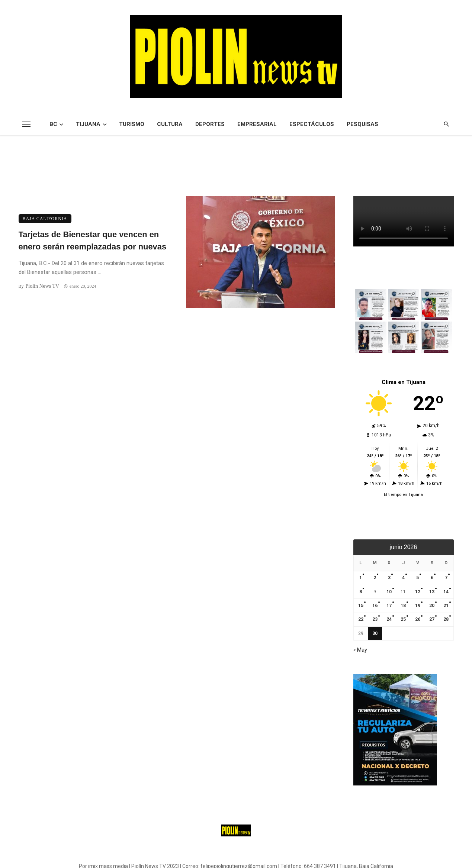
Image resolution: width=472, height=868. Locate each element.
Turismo (132, 124)
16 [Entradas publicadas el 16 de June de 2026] (375, 606)
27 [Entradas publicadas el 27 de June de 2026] (432, 619)
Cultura (170, 124)
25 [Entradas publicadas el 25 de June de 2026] (403, 619)
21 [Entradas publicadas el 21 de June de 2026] (446, 606)
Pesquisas (362, 124)
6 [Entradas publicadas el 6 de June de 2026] (432, 578)
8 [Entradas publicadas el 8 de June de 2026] (361, 592)
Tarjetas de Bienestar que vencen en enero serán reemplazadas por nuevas (93, 241)
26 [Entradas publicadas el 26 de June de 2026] (418, 619)
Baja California (45, 219)
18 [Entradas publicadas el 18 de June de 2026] (403, 606)
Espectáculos (312, 124)
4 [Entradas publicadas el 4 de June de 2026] (403, 578)
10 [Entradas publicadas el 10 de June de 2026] (389, 592)
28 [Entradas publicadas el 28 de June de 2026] (446, 619)
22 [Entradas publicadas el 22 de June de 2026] (361, 619)
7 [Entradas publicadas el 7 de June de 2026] (446, 578)
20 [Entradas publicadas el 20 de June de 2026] (432, 606)
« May (360, 650)
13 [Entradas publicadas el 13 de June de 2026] (432, 592)
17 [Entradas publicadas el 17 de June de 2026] (389, 606)
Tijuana (88, 124)
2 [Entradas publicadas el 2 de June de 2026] (375, 578)
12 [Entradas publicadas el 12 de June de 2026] (418, 592)
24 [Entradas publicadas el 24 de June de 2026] (389, 619)
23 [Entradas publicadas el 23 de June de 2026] (375, 619)
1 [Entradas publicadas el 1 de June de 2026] (361, 578)
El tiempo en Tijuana (403, 495)
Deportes (210, 124)
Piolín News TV (42, 286)
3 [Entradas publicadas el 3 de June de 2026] (389, 578)
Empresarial (257, 124)
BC (53, 124)
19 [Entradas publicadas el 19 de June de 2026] (418, 606)
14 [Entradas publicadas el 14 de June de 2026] (446, 592)
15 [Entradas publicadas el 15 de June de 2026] (361, 606)
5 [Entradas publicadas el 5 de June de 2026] (418, 578)
